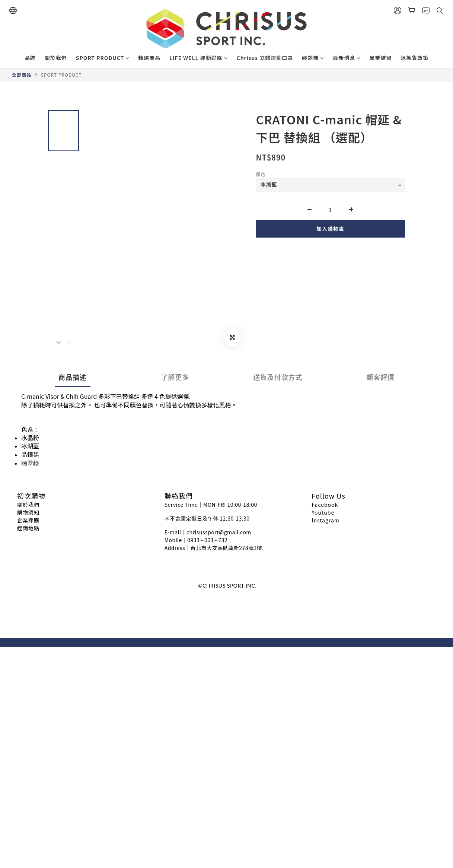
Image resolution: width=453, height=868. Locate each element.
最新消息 (347, 58)
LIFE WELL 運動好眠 (198, 58)
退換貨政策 (414, 58)
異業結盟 (380, 58)
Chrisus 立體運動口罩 (265, 58)
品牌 (30, 58)
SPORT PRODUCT (103, 58)
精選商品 (149, 58)
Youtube (323, 512)
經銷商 (313, 58)
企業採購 (28, 520)
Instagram (325, 520)
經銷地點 (28, 528)
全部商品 (22, 75)
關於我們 (56, 58)
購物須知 (28, 512)
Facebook (325, 505)
